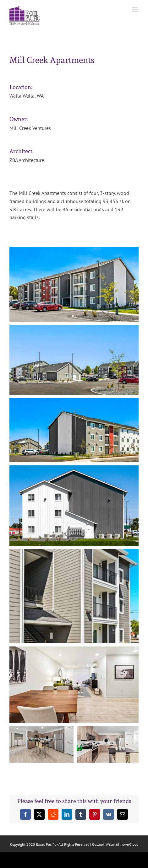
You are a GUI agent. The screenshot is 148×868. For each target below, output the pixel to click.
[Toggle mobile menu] (135, 10)
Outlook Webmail (106, 844)
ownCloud (130, 844)
